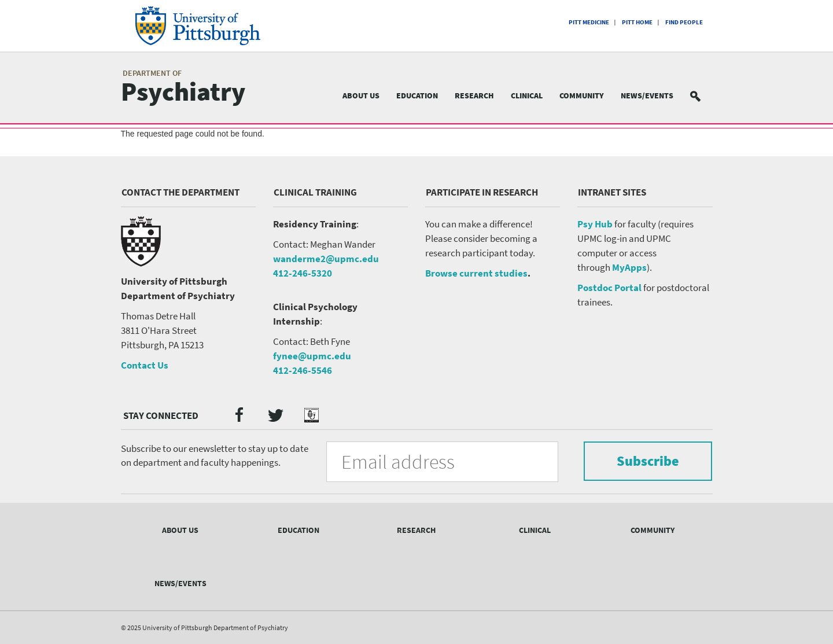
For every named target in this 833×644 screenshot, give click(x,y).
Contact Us (145, 365)
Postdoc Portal (609, 288)
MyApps (629, 267)
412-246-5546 (303, 370)
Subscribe (648, 461)
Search (702, 96)
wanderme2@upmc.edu (326, 259)
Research (474, 95)
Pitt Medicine (589, 22)
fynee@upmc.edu (312, 356)
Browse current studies (476, 273)
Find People (684, 22)
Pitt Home (637, 22)
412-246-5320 (303, 273)
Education (417, 95)
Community (582, 95)
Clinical (527, 95)
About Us (361, 95)
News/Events (647, 95)
